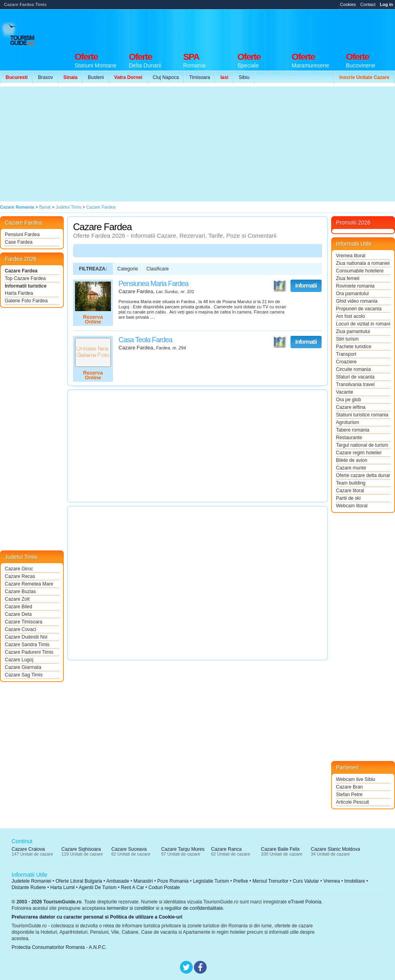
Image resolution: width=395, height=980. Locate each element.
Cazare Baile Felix (280, 849)
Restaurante (349, 438)
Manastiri (143, 881)
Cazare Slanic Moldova (335, 849)
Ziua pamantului (353, 331)
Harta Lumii (62, 887)
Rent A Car (132, 887)
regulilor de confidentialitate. (195, 908)
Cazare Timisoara (24, 622)
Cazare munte (351, 468)
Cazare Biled (19, 607)
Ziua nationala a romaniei (363, 263)
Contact (368, 4)
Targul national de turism (362, 445)
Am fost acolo (351, 316)
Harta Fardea (19, 293)
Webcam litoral (352, 506)
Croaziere (346, 362)
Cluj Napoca (166, 77)
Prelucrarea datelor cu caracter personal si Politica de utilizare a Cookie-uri (97, 917)
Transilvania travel (355, 385)
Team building (351, 483)
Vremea (332, 881)
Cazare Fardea (21, 271)
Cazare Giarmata (23, 667)
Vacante (345, 392)
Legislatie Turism (211, 881)
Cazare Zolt (17, 599)
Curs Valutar (306, 881)
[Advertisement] (147, 144)
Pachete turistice (354, 347)
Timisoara (199, 77)
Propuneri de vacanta (359, 309)
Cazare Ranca (226, 849)
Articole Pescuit (353, 802)
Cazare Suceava (129, 849)
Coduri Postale (164, 887)
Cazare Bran (349, 787)
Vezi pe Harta (280, 286)
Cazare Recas (20, 576)
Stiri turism (347, 339)
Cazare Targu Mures (183, 849)
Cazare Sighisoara (81, 849)
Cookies (348, 4)
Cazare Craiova (28, 849)
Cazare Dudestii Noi (26, 637)
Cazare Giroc (19, 569)
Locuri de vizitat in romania (363, 324)
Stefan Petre (349, 795)
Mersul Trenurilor (271, 881)
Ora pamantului (352, 294)
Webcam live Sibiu (355, 779)
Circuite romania (353, 369)
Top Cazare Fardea (25, 278)
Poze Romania (173, 881)
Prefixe (241, 881)
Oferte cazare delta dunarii (363, 475)
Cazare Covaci (21, 629)
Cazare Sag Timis (24, 675)
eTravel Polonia (305, 902)
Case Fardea (19, 242)
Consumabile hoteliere (360, 271)
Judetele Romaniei (31, 881)
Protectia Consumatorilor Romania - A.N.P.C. (59, 947)
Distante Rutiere (29, 887)
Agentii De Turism (98, 887)
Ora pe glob (349, 400)
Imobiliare (355, 881)
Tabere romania (353, 430)
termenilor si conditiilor (131, 908)
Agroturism (348, 422)
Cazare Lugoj (19, 660)
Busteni (96, 77)
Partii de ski (348, 498)
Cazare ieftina (351, 407)
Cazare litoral (350, 491)
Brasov (45, 77)
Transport (346, 354)
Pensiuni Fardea (22, 235)
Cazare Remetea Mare (29, 584)
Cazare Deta (18, 614)
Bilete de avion (352, 460)
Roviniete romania (355, 286)
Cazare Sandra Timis (27, 645)
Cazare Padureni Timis (29, 652)
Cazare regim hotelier (359, 453)
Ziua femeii (348, 278)
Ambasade (118, 881)
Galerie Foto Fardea (26, 301)
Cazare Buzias (20, 592)
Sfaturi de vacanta (355, 377)
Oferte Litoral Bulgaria (79, 881)
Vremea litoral (351, 256)
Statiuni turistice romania (362, 415)
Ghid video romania (357, 301)
